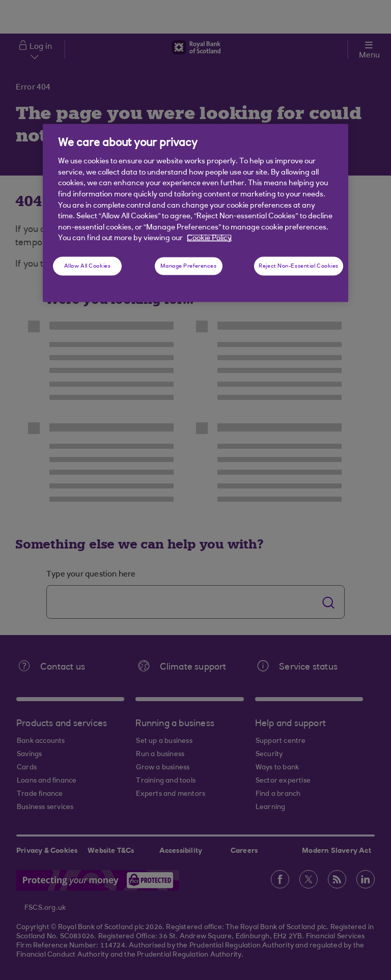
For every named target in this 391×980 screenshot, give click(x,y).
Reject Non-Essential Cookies (299, 266)
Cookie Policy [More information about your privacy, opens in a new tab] (209, 238)
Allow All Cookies (88, 266)
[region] (195, 213)
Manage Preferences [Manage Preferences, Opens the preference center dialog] (188, 266)
